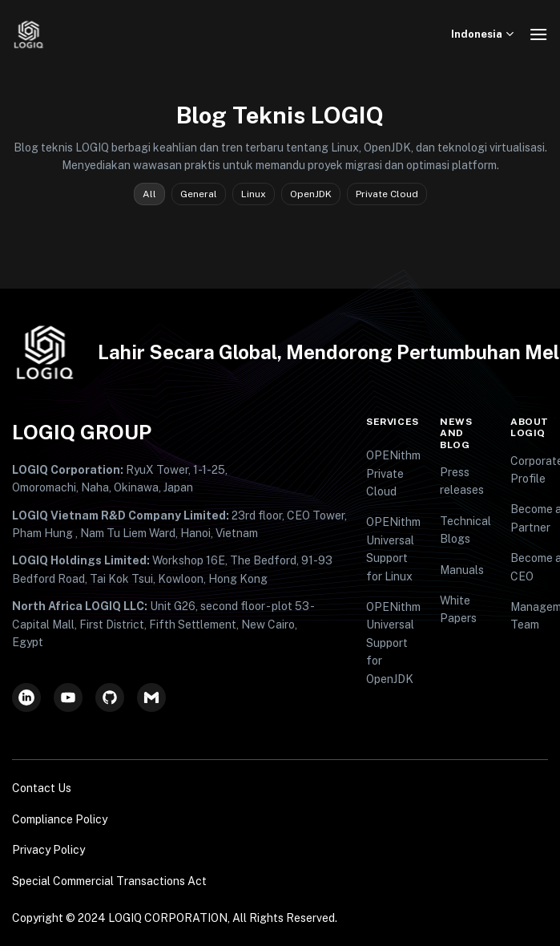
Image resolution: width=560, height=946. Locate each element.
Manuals (462, 570)
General (199, 194)
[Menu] (538, 34)
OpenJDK (311, 194)
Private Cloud (387, 194)
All (149, 194)
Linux (254, 194)
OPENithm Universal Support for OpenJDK (393, 643)
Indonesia (484, 34)
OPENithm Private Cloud (393, 473)
